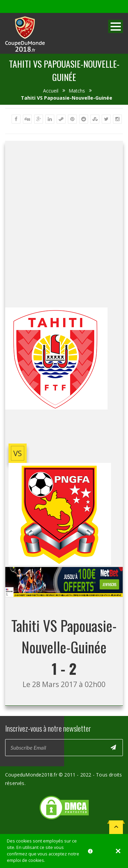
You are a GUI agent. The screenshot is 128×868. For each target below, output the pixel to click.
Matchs (77, 91)
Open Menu (116, 26)
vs (18, 453)
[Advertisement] (64, 223)
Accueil (51, 91)
